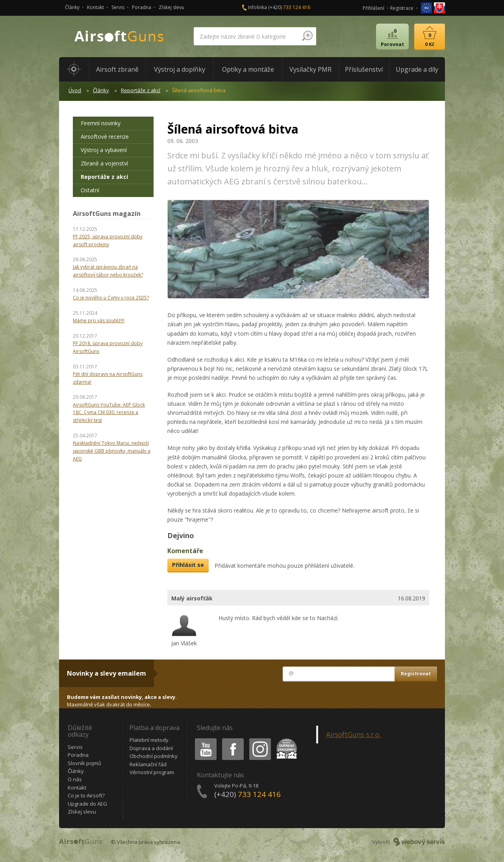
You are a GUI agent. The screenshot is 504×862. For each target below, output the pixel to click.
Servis (118, 7)
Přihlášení (373, 8)
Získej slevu (171, 7)
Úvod (75, 90)
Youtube (203, 740)
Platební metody (149, 740)
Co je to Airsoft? (86, 795)
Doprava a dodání (151, 748)
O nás (75, 779)
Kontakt (95, 7)
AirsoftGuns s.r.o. (353, 734)
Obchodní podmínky (154, 756)
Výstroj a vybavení (104, 150)
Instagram (259, 740)
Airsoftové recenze (105, 137)
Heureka (285, 740)
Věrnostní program (152, 772)
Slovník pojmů (84, 763)
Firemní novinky (101, 123)
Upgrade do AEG (87, 804)
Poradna (142, 7)
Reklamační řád (148, 764)
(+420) (289, 7)
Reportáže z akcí (141, 90)
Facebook (232, 740)
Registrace (402, 8)
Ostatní (90, 190)
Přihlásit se (188, 565)
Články (72, 7)
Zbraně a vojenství (104, 163)
